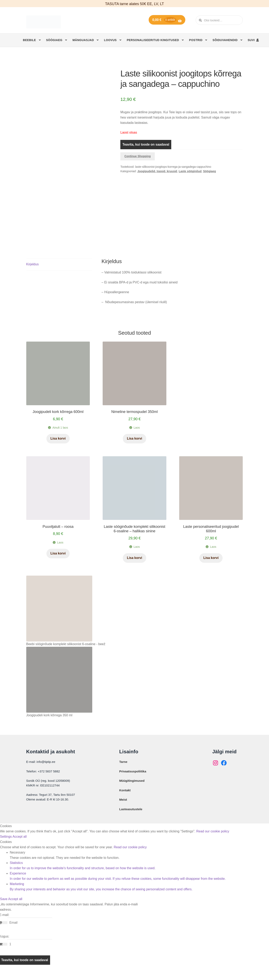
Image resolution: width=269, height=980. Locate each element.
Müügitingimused (132, 789)
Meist (123, 808)
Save (4, 908)
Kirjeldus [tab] (32, 273)
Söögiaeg (54, 40)
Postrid (196, 40)
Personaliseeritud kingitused (153, 40)
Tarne (123, 770)
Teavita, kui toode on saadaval (146, 144)
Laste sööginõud (190, 171)
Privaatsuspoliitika (133, 780)
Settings (6, 845)
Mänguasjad (83, 40)
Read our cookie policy (213, 840)
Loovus (110, 40)
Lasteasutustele (131, 818)
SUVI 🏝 (254, 40)
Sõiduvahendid (225, 40)
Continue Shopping (138, 156)
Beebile (30, 40)
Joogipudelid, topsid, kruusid (157, 171)
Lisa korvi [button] (58, 447)
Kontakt (125, 799)
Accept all (19, 845)
